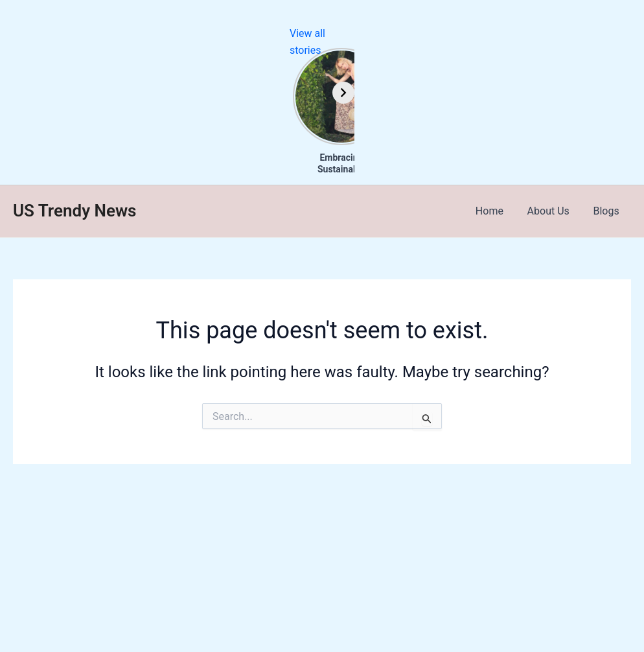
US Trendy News (75, 211)
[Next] (633, 93)
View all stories (609, 33)
